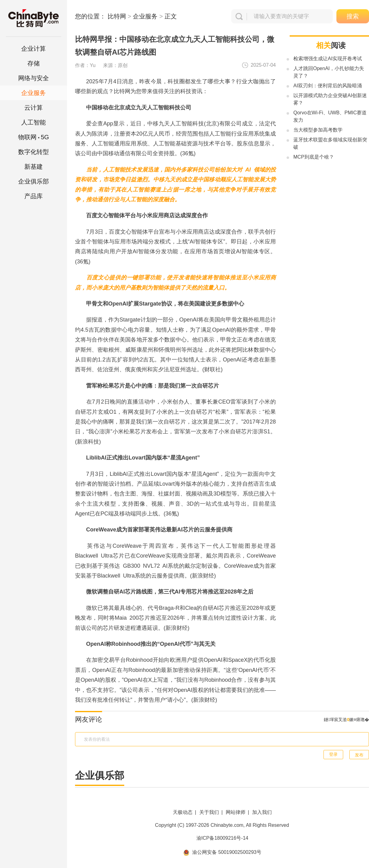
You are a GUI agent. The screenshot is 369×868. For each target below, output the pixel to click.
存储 (34, 63)
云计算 (34, 108)
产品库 (34, 196)
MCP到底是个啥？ (314, 157)
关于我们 (209, 812)
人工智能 (34, 122)
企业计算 (34, 49)
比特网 (117, 16)
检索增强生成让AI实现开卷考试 (328, 59)
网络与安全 (34, 78)
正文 (171, 16)
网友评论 (89, 719)
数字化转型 (34, 152)
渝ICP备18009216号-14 (222, 838)
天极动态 (183, 812)
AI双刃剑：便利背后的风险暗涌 (328, 86)
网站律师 (236, 812)
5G (34, 137)
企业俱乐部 (34, 181)
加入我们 (262, 812)
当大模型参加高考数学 (318, 130)
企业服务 (34, 93)
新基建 (34, 167)
